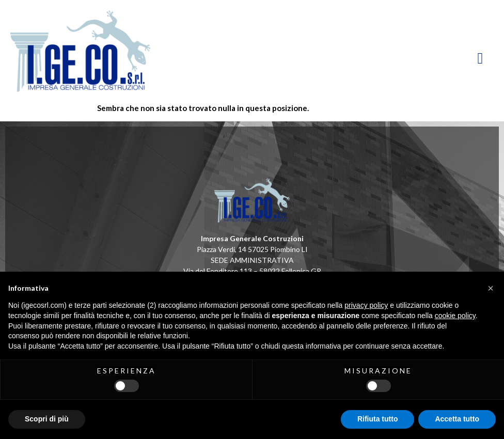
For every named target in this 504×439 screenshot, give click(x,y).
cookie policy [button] (455, 316)
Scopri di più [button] (47, 419)
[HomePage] (131, 51)
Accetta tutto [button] (457, 419)
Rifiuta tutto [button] (378, 419)
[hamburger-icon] (481, 58)
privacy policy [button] (366, 305)
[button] (491, 288)
